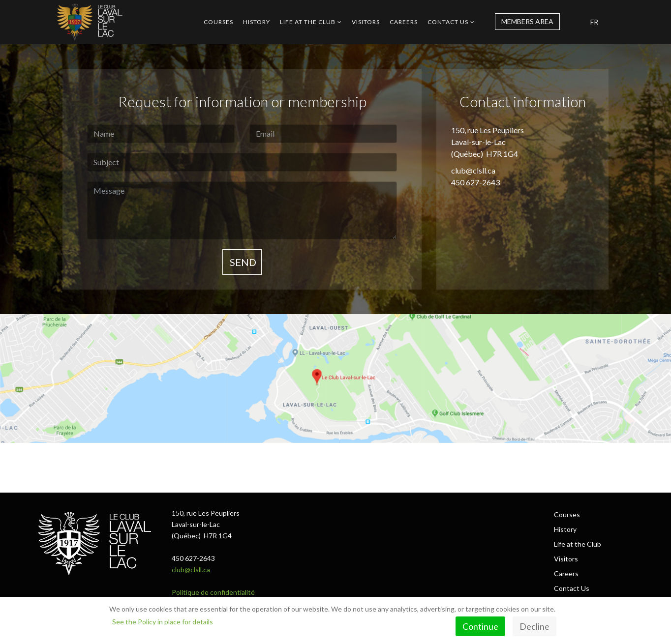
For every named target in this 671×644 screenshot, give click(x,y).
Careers (404, 22)
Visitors (366, 22)
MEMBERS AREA (527, 21)
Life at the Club (308, 22)
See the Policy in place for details (163, 622)
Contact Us (448, 22)
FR (594, 22)
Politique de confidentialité (213, 592)
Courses (218, 22)
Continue (480, 626)
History (257, 22)
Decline (534, 626)
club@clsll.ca (191, 570)
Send (242, 262)
